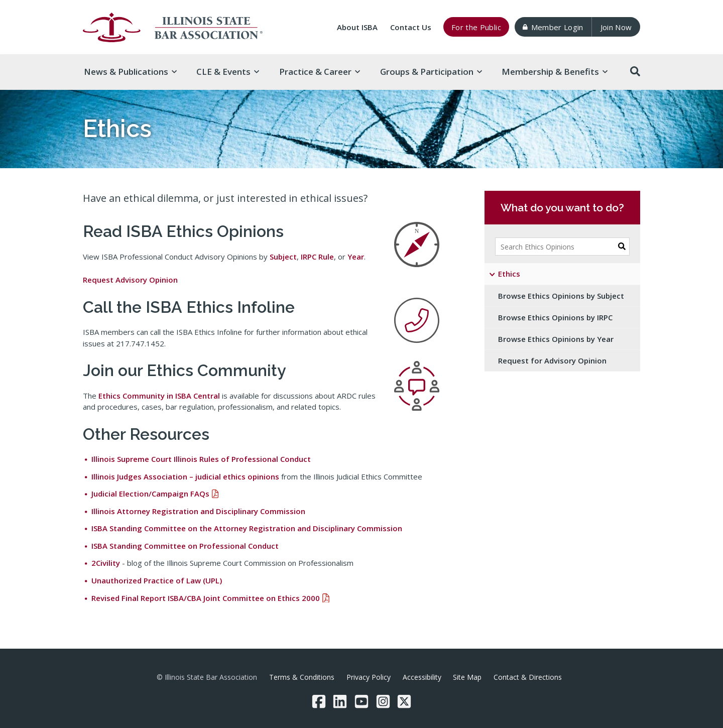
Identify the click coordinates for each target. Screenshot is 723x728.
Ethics (509, 274)
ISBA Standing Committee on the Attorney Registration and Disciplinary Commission (247, 528)
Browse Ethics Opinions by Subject (561, 296)
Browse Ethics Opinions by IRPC (555, 317)
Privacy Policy (369, 677)
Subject (283, 257)
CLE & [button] (228, 72)
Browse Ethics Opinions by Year (556, 339)
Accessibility (422, 677)
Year (356, 257)
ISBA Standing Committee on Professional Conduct (185, 546)
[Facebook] (319, 701)
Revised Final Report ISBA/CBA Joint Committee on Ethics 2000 (206, 598)
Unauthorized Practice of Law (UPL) (157, 580)
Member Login (553, 27)
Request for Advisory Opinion (552, 360)
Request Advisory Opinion (130, 280)
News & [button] (130, 72)
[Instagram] (383, 701)
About (357, 27)
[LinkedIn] (340, 701)
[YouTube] (361, 701)
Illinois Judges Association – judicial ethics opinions (185, 476)
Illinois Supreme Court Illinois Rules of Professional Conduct (201, 459)
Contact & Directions (528, 677)
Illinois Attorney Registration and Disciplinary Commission (198, 511)
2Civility (106, 563)
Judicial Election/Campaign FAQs (150, 494)
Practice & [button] (320, 72)
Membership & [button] (555, 72)
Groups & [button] (431, 72)
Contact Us (411, 27)
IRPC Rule (317, 257)
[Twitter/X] (404, 701)
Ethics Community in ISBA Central (159, 396)
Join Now (616, 27)
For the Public (476, 27)
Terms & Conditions (302, 677)
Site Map (467, 677)
